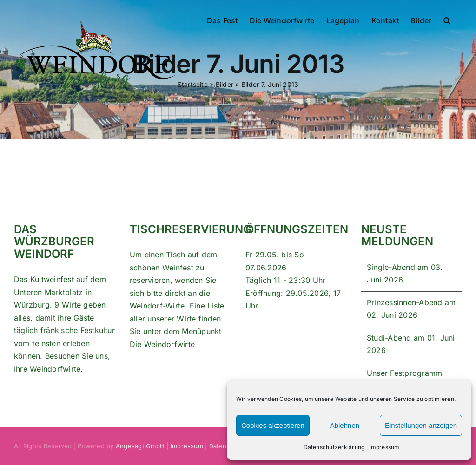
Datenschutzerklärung (334, 447)
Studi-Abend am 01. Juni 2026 (411, 344)
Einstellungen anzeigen (421, 425)
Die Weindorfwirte (162, 344)
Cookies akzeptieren (273, 425)
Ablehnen (345, 425)
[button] (447, 20)
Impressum (384, 447)
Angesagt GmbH (140, 446)
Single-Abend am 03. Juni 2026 (405, 274)
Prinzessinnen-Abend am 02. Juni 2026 (411, 309)
